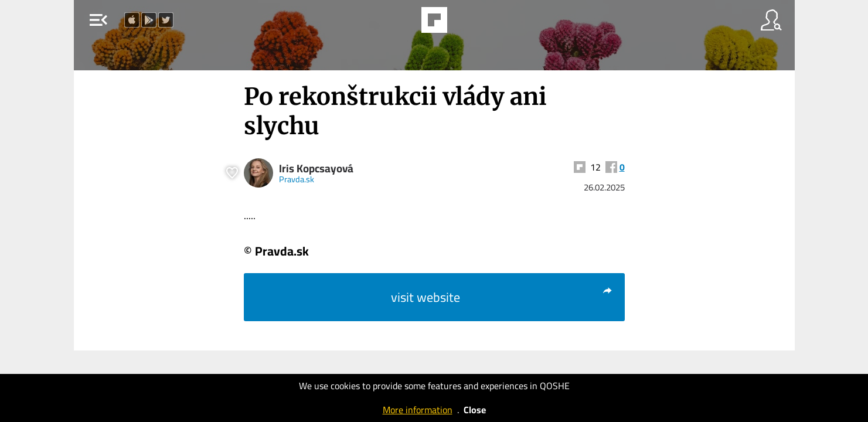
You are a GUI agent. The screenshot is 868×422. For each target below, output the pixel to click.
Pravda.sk (297, 179)
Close (475, 410)
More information (418, 410)
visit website (502, 297)
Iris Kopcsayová (316, 169)
